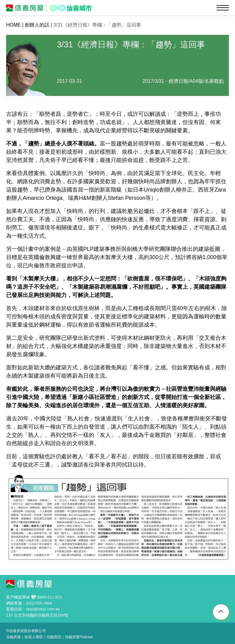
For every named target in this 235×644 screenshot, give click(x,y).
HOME (13, 25)
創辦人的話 (37, 25)
